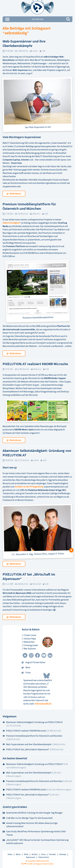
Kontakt (53, 854)
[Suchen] (68, 19)
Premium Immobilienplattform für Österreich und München (29, 206)
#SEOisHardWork (43, 704)
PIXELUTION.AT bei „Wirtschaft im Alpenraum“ (29, 577)
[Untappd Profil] (25, 656)
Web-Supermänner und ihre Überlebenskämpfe (24, 43)
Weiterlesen (14, 194)
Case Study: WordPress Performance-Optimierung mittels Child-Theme (34, 833)
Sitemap (63, 854)
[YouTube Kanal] (44, 656)
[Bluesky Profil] (47, 676)
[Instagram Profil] (31, 656)
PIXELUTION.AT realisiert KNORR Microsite (35, 364)
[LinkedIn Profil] (50, 656)
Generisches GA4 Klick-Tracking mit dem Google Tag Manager (33, 813)
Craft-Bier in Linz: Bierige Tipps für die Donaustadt (28, 818)
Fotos (26, 673)
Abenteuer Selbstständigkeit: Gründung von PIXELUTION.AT (37, 453)
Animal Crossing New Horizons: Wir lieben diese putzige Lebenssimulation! (30, 825)
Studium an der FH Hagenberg (29, 487)
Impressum (31, 857)
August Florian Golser (34, 662)
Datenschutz (44, 857)
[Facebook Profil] (37, 656)
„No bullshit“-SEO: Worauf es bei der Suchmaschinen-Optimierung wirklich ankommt (36, 842)
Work (26, 667)
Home (10, 854)
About (18, 854)
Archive (35, 854)
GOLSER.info (38, 19)
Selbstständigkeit (11, 223)
